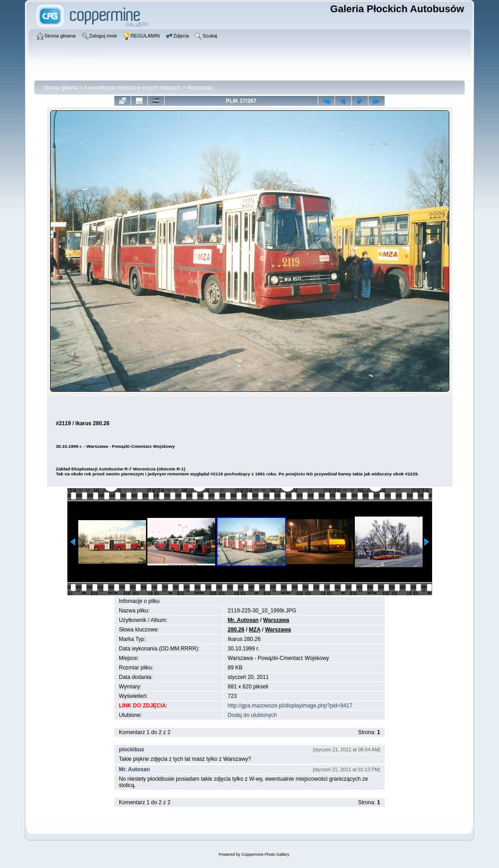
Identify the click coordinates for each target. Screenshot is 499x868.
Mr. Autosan (243, 620)
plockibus (132, 749)
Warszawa (200, 88)
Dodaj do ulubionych (252, 715)
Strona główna (61, 88)
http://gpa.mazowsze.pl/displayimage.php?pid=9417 (290, 706)
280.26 (236, 630)
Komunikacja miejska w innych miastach (133, 88)
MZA (255, 630)
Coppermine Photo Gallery (265, 854)
